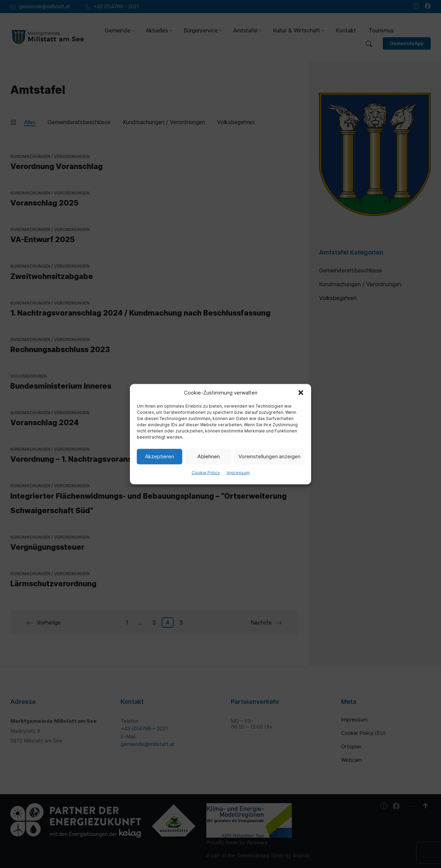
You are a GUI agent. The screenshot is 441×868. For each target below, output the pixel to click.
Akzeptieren (160, 456)
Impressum (238, 472)
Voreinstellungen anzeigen (269, 456)
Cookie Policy (206, 472)
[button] (301, 392)
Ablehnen (209, 456)
